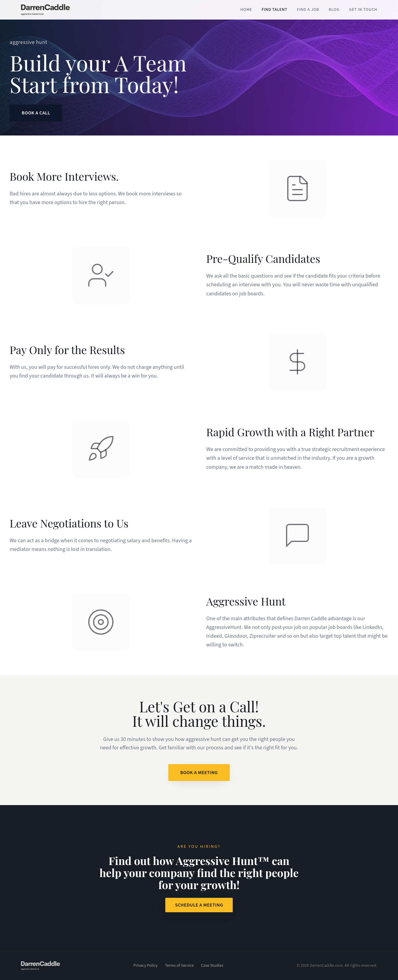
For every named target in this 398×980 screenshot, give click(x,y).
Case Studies (212, 966)
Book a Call (36, 113)
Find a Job (308, 10)
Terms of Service (179, 966)
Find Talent (274, 10)
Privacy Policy (146, 966)
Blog (334, 10)
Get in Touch (363, 10)
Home (246, 10)
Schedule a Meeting (199, 905)
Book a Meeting (199, 773)
